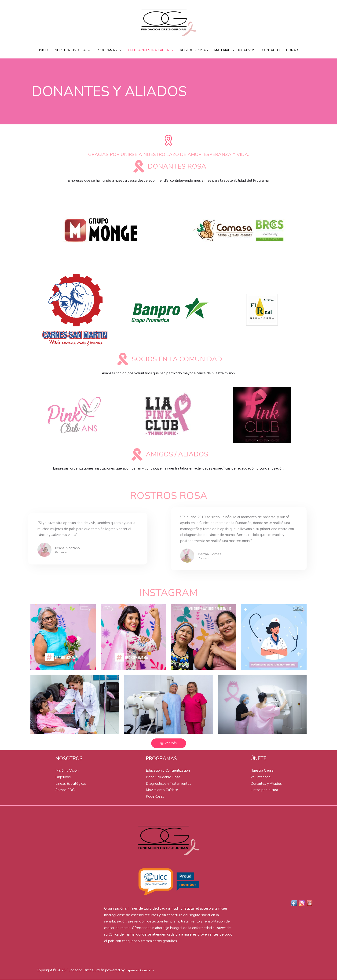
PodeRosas (155, 797)
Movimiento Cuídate (162, 790)
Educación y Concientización (168, 771)
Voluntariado (260, 777)
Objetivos (63, 777)
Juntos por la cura (264, 790)
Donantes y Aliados (266, 784)
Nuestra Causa (262, 771)
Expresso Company (140, 970)
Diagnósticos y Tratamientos (168, 784)
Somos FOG (65, 790)
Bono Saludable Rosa (163, 777)
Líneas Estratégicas (71, 784)
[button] (169, 743)
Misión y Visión (67, 771)
